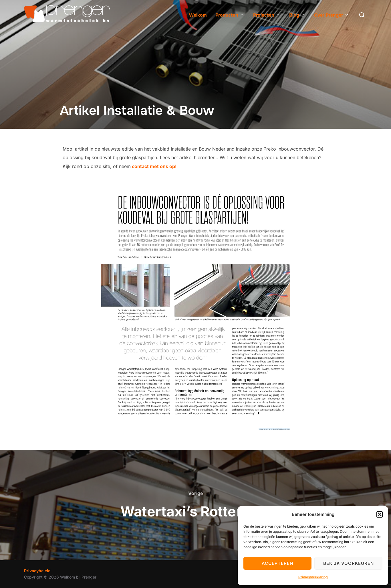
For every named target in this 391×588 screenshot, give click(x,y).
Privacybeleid (37, 571)
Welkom (198, 15)
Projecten (267, 15)
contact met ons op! (154, 166)
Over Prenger (332, 15)
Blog (297, 15)
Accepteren (277, 563)
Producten (230, 15)
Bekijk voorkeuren (349, 563)
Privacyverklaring (313, 577)
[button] (380, 514)
